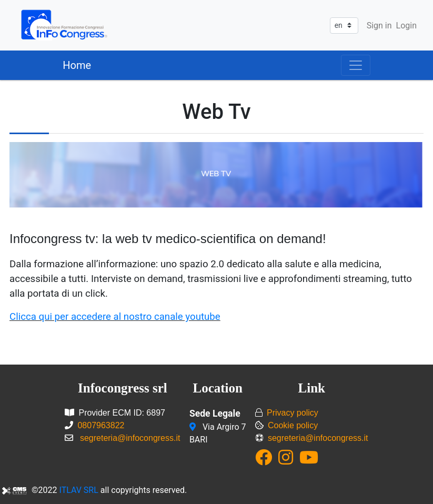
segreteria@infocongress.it (130, 438)
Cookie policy (293, 425)
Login (406, 26)
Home (77, 65)
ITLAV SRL (79, 490)
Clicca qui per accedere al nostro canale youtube (115, 317)
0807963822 (101, 425)
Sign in (379, 26)
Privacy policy (293, 413)
